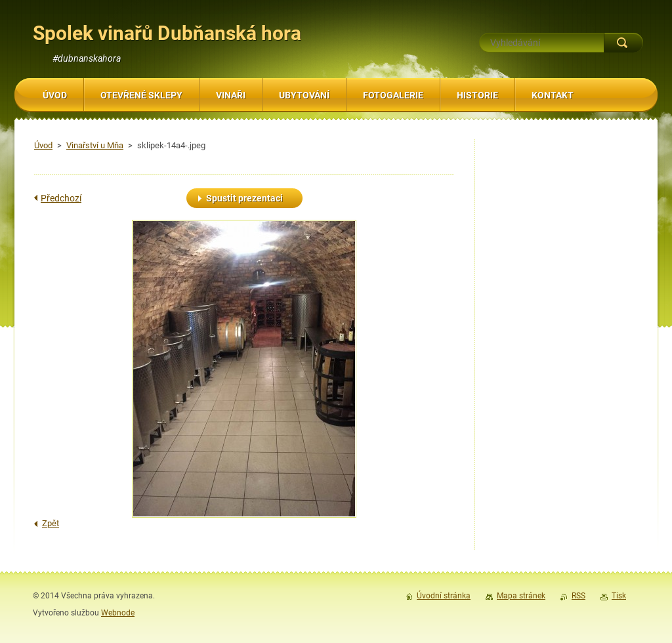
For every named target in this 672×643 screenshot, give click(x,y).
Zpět (51, 523)
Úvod (43, 145)
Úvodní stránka (444, 596)
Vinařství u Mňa (95, 145)
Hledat (623, 43)
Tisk (619, 596)
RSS (578, 596)
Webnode (118, 613)
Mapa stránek (521, 596)
